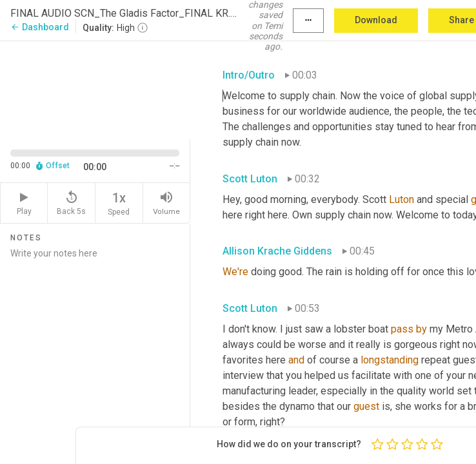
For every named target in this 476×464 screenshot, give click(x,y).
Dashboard (40, 27)
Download (376, 20)
